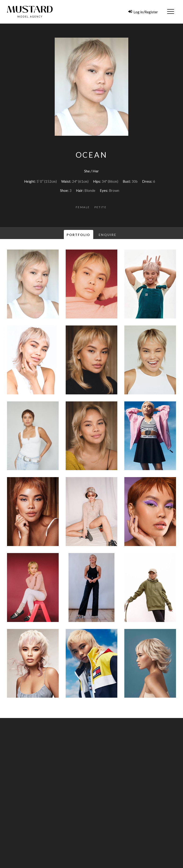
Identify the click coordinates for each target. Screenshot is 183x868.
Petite (100, 207)
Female (83, 207)
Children (134, 836)
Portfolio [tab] (79, 235)
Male (121, 836)
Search (166, 844)
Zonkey (169, 865)
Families (151, 836)
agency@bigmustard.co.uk (124, 793)
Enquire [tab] (108, 235)
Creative (167, 836)
